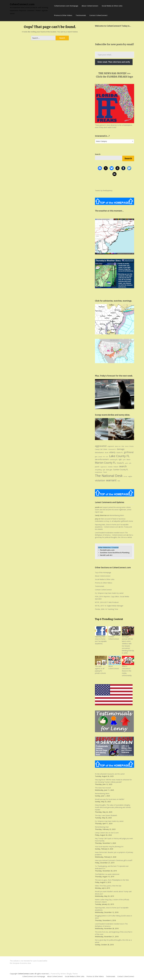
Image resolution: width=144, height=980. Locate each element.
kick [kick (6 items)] (107, 457)
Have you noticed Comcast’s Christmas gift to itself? (114, 860)
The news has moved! (103, 788)
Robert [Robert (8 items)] (116, 467)
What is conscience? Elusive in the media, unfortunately (127, 671)
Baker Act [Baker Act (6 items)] (118, 446)
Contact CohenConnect (98, 15)
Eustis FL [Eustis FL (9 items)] (120, 452)
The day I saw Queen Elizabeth (106, 815)
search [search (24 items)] (123, 466)
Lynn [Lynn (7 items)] (124, 460)
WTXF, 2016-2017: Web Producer (107, 602)
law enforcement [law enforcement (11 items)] (102, 459)
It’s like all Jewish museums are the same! (110, 774)
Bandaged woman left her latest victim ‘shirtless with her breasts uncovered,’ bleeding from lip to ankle (128, 645)
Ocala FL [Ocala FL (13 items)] (120, 463)
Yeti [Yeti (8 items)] (119, 481)
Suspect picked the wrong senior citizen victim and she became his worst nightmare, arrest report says (113, 510)
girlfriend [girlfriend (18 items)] (129, 452)
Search (128, 158)
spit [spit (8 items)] (104, 470)
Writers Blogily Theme (69, 974)
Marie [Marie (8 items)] (128, 459)
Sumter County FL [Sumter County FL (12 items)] (121, 470)
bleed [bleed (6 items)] (127, 446)
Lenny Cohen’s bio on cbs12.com (107, 833)
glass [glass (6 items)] (96, 457)
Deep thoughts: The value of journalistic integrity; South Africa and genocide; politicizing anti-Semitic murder (113, 807)
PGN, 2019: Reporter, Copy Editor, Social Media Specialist (112, 598)
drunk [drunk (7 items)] (107, 453)
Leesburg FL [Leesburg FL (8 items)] (114, 459)
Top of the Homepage (103, 572)
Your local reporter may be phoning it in (109, 847)
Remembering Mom (117, 515)
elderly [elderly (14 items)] (112, 452)
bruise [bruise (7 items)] (132, 446)
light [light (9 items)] (120, 459)
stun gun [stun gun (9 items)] (109, 470)
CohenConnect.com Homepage (66, 6)
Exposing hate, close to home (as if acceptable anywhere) (101, 640)
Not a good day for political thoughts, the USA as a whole (114, 536)
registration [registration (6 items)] (104, 467)
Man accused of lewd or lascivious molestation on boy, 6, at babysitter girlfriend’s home (114, 520)
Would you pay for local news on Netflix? (110, 799)
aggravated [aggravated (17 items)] (101, 446)
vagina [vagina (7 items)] (130, 476)
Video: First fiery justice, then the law (108, 886)
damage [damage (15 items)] (121, 449)
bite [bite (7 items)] (123, 446)
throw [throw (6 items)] (125, 476)
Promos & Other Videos (63, 15)
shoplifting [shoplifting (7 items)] (98, 470)
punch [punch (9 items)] (97, 467)
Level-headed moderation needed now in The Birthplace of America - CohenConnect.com (111, 534)
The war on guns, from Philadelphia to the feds (112, 880)
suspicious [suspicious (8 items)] (99, 472)
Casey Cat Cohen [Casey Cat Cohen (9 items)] (101, 449)
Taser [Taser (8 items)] (105, 472)
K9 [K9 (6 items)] (104, 457)
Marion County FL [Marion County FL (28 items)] (105, 463)
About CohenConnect (90, 6)
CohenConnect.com (22, 4)
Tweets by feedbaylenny (104, 190)
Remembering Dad (102, 827)
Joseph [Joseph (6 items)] (100, 457)
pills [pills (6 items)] (130, 463)
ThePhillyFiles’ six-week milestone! (107, 874)
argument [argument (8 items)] (111, 446)
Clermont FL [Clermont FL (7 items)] (112, 449)
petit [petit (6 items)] (127, 463)
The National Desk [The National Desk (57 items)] (109, 476)
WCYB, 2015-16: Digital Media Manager (109, 606)
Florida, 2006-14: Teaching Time (107, 609)
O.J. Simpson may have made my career (109, 593)
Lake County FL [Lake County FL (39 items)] (119, 456)
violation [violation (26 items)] (100, 480)
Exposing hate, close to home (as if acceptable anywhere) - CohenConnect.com (112, 526)
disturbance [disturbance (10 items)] (99, 452)
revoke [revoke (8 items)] (110, 467)
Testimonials (81, 15)
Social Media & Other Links (112, 6)
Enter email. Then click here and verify (114, 62)
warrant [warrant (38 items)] (111, 480)
